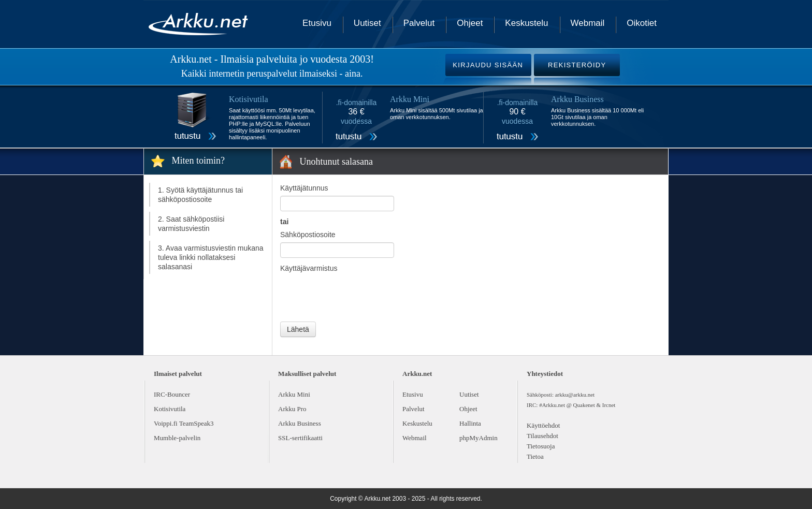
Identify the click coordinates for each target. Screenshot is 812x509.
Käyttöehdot (543, 425)
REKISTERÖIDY (577, 65)
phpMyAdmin (479, 438)
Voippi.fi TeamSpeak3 (184, 423)
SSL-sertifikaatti (300, 438)
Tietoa (535, 456)
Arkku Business (300, 423)
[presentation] (359, 296)
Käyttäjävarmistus (309, 268)
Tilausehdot (542, 436)
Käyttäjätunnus (304, 188)
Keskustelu (526, 23)
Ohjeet (470, 23)
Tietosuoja (541, 446)
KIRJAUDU (488, 65)
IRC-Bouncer (172, 394)
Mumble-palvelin (177, 438)
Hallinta (470, 423)
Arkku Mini (294, 394)
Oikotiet (642, 23)
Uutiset (367, 23)
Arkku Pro (292, 409)
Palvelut (419, 23)
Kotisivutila (170, 409)
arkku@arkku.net (575, 395)
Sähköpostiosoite (308, 235)
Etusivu (317, 23)
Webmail (588, 23)
